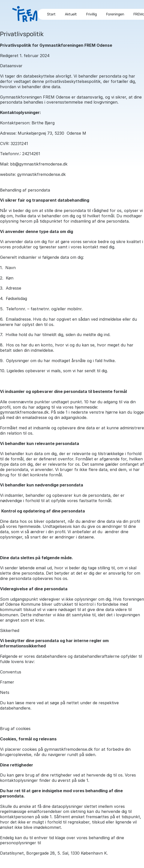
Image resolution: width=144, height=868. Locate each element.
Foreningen (115, 14)
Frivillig (91, 14)
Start (51, 14)
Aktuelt (71, 14)
